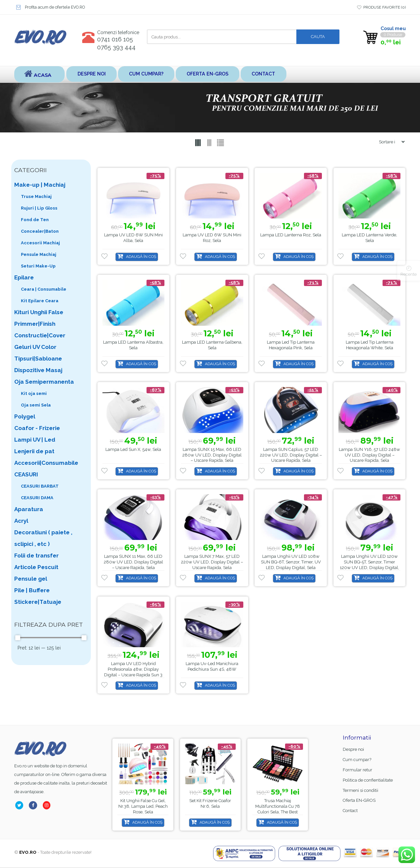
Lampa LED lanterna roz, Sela (291, 235)
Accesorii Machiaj (40, 243)
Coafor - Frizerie (37, 428)
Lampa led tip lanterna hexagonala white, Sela (370, 345)
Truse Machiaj (36, 197)
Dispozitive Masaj (38, 370)
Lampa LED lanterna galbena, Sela (212, 345)
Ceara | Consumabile (44, 289)
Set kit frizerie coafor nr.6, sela (210, 804)
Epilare (24, 278)
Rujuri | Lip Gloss (39, 208)
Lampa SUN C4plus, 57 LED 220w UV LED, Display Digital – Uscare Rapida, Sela (291, 455)
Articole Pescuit (36, 567)
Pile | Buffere (32, 591)
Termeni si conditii (360, 791)
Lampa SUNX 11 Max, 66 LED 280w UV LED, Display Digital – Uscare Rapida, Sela (133, 562)
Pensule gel (31, 579)
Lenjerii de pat (34, 452)
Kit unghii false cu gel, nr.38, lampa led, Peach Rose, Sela (143, 807)
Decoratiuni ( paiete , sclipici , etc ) (43, 538)
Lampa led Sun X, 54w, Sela (133, 450)
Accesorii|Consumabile (46, 463)
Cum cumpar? (150, 74)
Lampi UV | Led (35, 440)
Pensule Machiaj (39, 255)
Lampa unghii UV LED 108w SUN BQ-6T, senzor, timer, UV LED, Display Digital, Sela (291, 562)
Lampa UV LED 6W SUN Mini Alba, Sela (133, 238)
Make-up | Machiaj (40, 185)
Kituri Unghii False (39, 313)
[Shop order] (389, 142)
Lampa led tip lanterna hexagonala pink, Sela (291, 345)
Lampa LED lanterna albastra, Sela (133, 345)
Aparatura (29, 509)
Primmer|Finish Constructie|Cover (40, 330)
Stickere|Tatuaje (38, 602)
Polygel (25, 417)
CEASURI (26, 475)
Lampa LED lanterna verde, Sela (369, 238)
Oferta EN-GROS (214, 74)
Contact (273, 74)
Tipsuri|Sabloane (38, 359)
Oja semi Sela (36, 405)
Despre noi (93, 74)
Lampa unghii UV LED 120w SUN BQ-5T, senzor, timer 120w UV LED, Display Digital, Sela (369, 565)
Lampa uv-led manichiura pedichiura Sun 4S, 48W (212, 667)
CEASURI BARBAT (40, 486)
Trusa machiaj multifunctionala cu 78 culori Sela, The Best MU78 (278, 809)
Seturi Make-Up (38, 266)
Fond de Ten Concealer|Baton (40, 226)
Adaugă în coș (141, 257)
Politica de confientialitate (368, 780)
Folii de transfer (36, 556)
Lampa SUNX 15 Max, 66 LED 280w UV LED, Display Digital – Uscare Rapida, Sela (212, 455)
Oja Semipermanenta (44, 382)
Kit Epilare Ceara (40, 301)
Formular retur (358, 770)
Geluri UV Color (35, 347)
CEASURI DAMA (37, 498)
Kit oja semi (34, 394)
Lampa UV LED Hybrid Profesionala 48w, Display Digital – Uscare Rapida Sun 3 (133, 670)
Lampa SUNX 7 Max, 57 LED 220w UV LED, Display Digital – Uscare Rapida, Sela (212, 562)
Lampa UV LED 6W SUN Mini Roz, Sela (212, 238)
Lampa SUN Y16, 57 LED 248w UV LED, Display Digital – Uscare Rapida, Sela (369, 455)
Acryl (21, 521)
